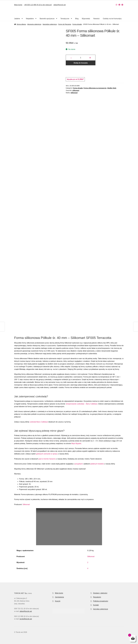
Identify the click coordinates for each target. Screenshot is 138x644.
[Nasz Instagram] (116, 5)
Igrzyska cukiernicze (101, 609)
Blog (77, 19)
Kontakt (96, 605)
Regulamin (97, 597)
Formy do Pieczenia (65, 24)
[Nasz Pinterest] (122, 5)
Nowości (96, 19)
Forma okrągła (77, 24)
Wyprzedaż (86, 19)
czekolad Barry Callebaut (39, 422)
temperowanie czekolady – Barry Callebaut (82, 404)
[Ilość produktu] (81, 58)
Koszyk (58, 601)
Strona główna (21, 24)
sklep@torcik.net (60, 5)
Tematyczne (65, 19)
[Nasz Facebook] (119, 5)
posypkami (79, 464)
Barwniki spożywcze (47, 19)
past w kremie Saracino (47, 459)
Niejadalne (30, 19)
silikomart (76, 90)
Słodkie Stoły (112, 88)
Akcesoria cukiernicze (34, 24)
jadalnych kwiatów (97, 464)
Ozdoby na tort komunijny (112, 19)
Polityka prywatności (101, 601)
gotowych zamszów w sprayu (47, 454)
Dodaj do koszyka (81, 63)
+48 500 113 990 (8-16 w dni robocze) (38, 5)
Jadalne (17, 19)
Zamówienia (59, 597)
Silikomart (74, 93)
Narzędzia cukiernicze (50, 24)
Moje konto (18, 5)
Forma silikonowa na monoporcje (95, 88)
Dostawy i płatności (100, 593)
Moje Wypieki (76, 443)
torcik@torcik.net (26, 619)
